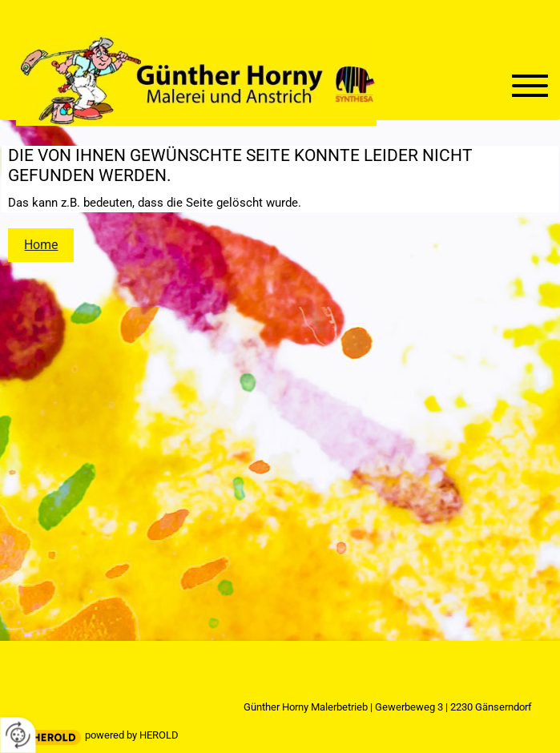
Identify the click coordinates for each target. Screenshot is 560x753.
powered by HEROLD (132, 735)
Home (41, 245)
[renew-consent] (18, 735)
